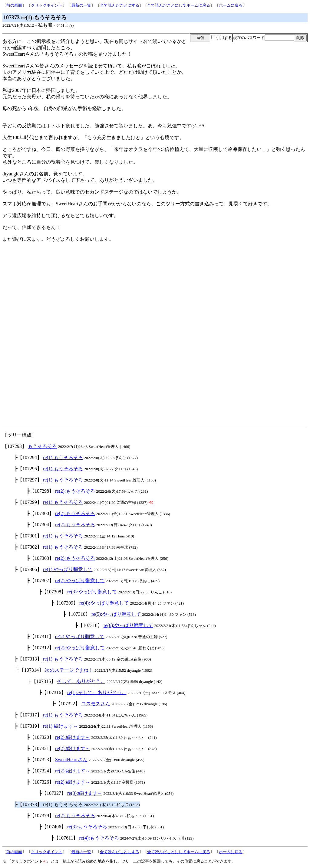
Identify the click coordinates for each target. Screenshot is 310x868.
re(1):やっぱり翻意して (68, 569)
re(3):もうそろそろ (87, 827)
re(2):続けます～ (73, 737)
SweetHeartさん (71, 760)
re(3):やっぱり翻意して (92, 592)
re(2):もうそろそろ (75, 491)
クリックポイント (47, 5)
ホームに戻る (231, 5)
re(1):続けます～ (61, 726)
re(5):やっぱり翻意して (116, 614)
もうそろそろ (42, 446)
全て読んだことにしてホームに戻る (179, 5)
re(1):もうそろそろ (63, 457)
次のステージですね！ (69, 670)
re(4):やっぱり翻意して (104, 603)
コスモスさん (96, 704)
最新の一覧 (81, 5)
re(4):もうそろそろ (99, 838)
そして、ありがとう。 (81, 681)
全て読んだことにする (120, 5)
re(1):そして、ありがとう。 (97, 692)
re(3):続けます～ (85, 793)
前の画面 (14, 5)
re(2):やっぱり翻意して (80, 581)
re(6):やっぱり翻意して (128, 625)
